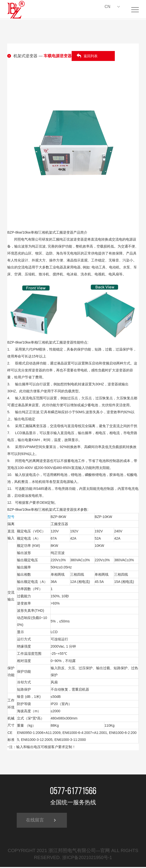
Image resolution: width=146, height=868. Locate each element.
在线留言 (36, 821)
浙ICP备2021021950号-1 (87, 858)
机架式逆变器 (25, 56)
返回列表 (91, 56)
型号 (11, 517)
